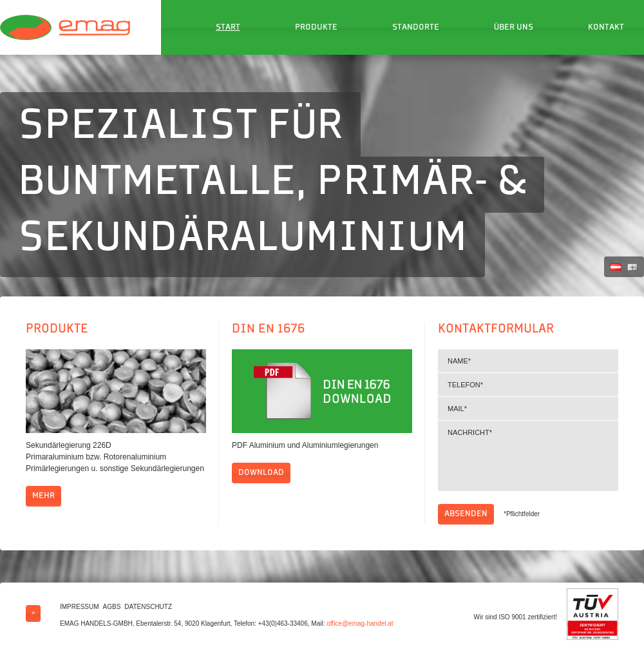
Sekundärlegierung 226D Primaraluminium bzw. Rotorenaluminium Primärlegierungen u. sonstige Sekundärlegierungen (115, 457)
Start (228, 28)
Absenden (466, 514)
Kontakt (606, 28)
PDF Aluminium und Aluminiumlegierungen (305, 445)
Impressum (80, 607)
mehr (43, 496)
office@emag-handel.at (360, 623)
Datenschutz (148, 607)
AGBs (112, 607)
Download (261, 473)
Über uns (514, 28)
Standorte (416, 28)
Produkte (316, 28)
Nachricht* (528, 456)
